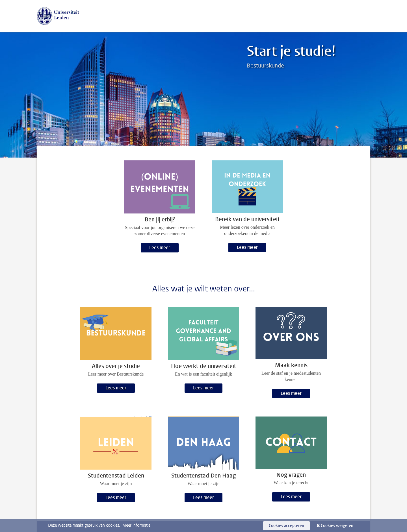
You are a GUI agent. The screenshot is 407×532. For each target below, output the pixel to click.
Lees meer (160, 248)
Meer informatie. (137, 525)
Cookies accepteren (286, 526)
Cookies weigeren (337, 526)
